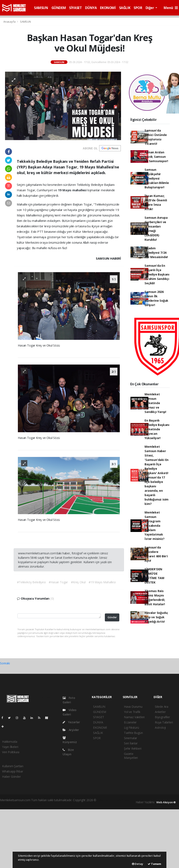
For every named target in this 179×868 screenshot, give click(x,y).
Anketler (160, 712)
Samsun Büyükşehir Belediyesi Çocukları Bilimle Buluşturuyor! (157, 178)
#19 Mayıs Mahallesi (102, 582)
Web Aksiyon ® (166, 802)
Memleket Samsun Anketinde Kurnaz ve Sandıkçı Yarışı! (155, 403)
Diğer (150, 8)
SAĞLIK (125, 8)
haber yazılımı (106, 800)
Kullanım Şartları (13, 766)
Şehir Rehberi (133, 748)
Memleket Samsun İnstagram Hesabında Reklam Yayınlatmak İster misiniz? (154, 526)
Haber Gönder (11, 777)
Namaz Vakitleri (134, 717)
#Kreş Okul (78, 582)
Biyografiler (162, 717)
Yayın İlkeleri (10, 747)
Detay (138, 864)
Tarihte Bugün (133, 733)
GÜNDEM (59, 8)
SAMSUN (41, 8)
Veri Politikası (11, 752)
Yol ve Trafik (132, 712)
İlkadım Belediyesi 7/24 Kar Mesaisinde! (156, 253)
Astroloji (160, 728)
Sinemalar (130, 738)
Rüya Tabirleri (164, 722)
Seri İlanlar (131, 743)
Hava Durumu (133, 707)
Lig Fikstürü (132, 728)
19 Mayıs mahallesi (73, 190)
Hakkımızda (10, 742)
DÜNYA (91, 8)
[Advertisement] (89, 839)
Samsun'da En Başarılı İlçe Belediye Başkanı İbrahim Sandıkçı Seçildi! (157, 274)
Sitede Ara (162, 707)
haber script (43, 804)
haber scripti (8, 804)
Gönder (112, 617)
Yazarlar (71, 722)
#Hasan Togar (58, 582)
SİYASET (75, 8)
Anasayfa (10, 22)
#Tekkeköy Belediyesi (31, 582)
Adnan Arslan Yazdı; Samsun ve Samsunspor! (156, 157)
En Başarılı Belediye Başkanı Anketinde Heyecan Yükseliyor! (157, 429)
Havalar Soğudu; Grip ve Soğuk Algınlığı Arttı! (156, 617)
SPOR (138, 8)
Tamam (154, 864)
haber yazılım (26, 804)
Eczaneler (130, 722)
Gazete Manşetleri (131, 756)
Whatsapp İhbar (13, 771)
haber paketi (124, 800)
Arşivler (71, 730)
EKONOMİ (108, 8)
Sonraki (5, 663)
